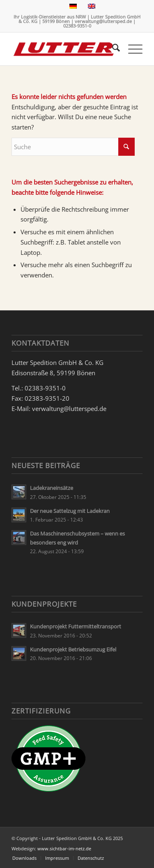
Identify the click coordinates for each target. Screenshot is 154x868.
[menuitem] (112, 49)
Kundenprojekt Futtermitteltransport (76, 626)
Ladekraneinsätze (52, 488)
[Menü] (131, 49)
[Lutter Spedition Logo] (64, 49)
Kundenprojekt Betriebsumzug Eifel (73, 649)
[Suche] (112, 49)
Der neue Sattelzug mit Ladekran (70, 511)
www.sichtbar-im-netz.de (64, 848)
